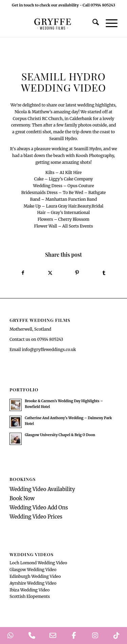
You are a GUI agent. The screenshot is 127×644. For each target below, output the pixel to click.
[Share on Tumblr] (104, 273)
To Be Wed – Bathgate (84, 192)
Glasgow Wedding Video (33, 570)
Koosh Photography (95, 155)
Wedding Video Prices (36, 517)
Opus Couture (81, 186)
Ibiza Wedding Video (29, 590)
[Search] (92, 23)
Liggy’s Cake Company (71, 179)
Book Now (22, 498)
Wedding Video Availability (42, 489)
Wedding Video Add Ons (39, 508)
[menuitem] (92, 23)
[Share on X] (50, 273)
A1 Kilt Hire (71, 172)
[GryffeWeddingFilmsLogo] (53, 23)
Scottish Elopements (30, 596)
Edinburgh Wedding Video (35, 576)
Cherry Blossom (74, 219)
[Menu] (108, 23)
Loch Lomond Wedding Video (38, 563)
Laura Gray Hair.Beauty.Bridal (75, 206)
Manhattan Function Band (71, 199)
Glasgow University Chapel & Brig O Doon (60, 435)
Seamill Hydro (63, 139)
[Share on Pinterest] (77, 273)
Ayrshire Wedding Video (33, 583)
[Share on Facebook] (23, 273)
